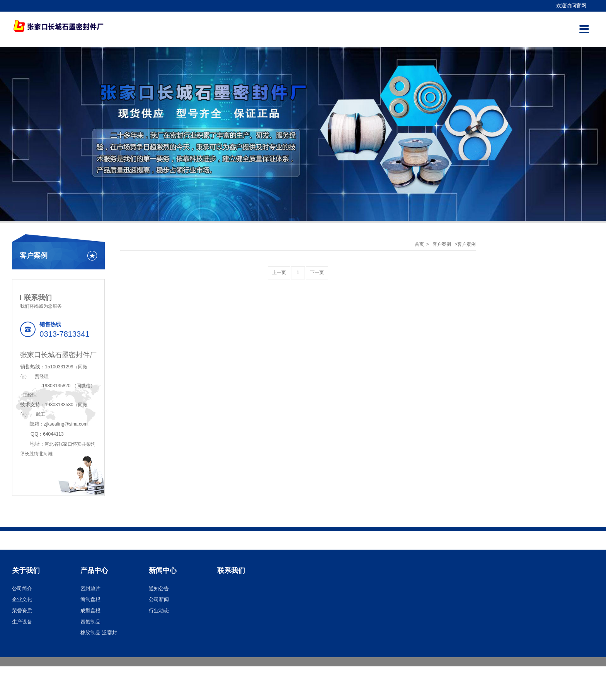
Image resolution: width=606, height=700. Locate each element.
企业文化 (22, 599)
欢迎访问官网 (571, 6)
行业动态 (159, 611)
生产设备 (22, 622)
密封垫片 (90, 588)
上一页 (279, 273)
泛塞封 (110, 633)
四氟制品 (90, 622)
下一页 (317, 273)
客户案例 (442, 244)
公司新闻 (159, 599)
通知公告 (159, 588)
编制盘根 (90, 599)
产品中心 (94, 571)
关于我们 (26, 571)
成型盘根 (90, 611)
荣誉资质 (22, 611)
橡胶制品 (90, 633)
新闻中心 (163, 571)
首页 (419, 244)
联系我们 (231, 571)
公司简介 (22, 588)
